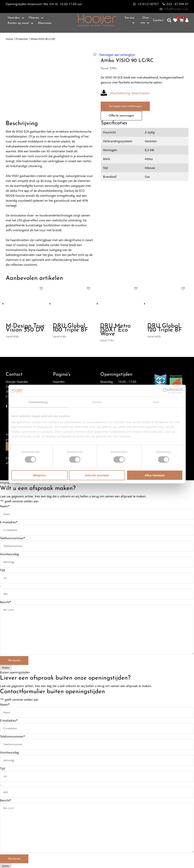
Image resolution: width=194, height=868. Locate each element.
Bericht (6, 602)
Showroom (45, 23)
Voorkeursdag (9, 554)
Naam (5, 506)
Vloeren (34, 18)
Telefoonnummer (13, 538)
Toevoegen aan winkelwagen (125, 106)
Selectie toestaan (97, 475)
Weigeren (39, 475)
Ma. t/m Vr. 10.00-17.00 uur (44, 4)
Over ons (145, 20)
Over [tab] (156, 402)
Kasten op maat (18, 23)
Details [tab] (97, 402)
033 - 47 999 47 (175, 4)
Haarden (14, 18)
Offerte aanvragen (121, 116)
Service (129, 18)
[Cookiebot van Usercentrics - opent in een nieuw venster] (166, 390)
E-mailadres (9, 522)
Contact (158, 20)
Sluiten (6, 667)
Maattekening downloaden (125, 93)
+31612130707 (146, 4)
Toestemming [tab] (38, 402)
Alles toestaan (155, 475)
